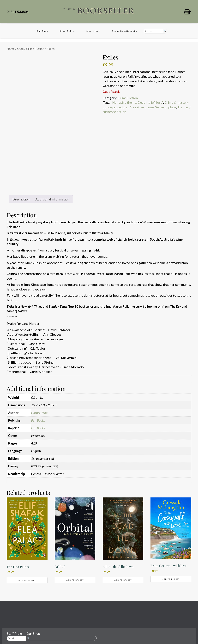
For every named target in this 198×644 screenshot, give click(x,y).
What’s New (93, 31)
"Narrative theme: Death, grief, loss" (137, 102)
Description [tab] (21, 199)
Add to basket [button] (27, 580)
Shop (20, 49)
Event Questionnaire (125, 31)
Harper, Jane (39, 413)
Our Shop (42, 31)
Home (11, 49)
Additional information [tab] (52, 199)
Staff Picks (15, 633)
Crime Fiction (35, 49)
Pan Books (38, 420)
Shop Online (67, 31)
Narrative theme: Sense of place (153, 107)
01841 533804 (18, 12)
